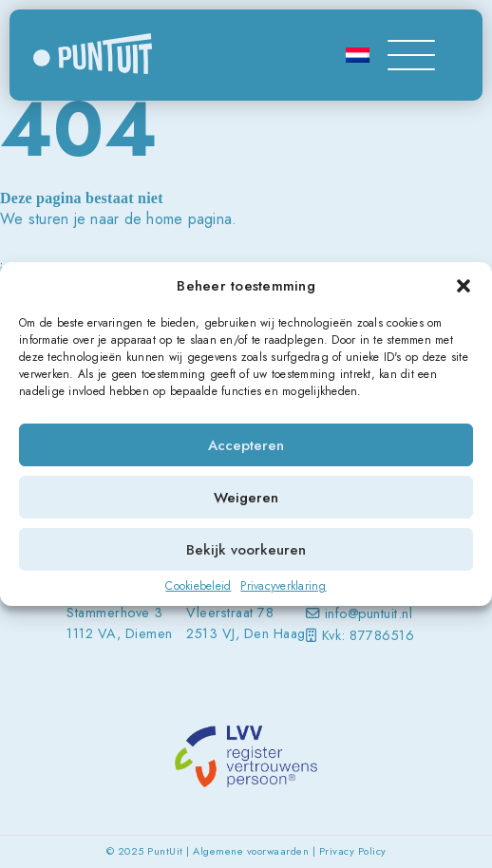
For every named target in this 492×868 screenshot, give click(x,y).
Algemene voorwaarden (251, 851)
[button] (464, 286)
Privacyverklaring (283, 586)
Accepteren (246, 445)
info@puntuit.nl (369, 613)
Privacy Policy (353, 851)
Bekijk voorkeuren (246, 550)
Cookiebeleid (198, 586)
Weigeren (246, 498)
